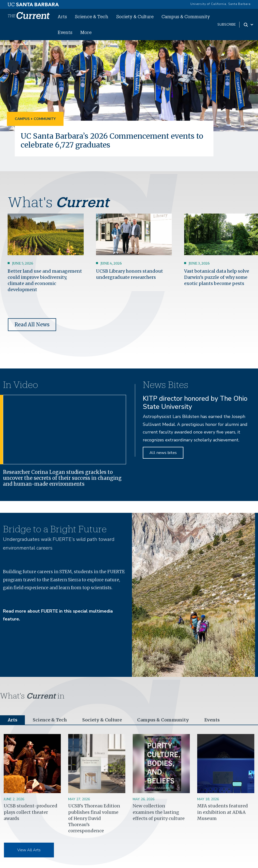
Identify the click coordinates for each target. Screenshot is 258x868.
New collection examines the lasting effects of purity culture (159, 812)
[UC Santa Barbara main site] (33, 3)
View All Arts (29, 850)
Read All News (32, 325)
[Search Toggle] (249, 25)
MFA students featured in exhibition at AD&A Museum (223, 812)
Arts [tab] (13, 720)
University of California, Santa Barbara (220, 4)
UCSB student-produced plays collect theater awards (31, 812)
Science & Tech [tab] (50, 720)
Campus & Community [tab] (163, 720)
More (86, 32)
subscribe (227, 25)
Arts (62, 17)
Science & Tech (92, 17)
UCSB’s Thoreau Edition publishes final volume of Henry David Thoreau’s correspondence (94, 818)
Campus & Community (186, 17)
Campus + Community (35, 119)
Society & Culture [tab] (102, 720)
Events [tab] (212, 720)
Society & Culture (135, 17)
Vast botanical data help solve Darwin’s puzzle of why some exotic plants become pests (217, 277)
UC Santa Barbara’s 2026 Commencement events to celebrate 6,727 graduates (114, 141)
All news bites (163, 453)
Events (65, 32)
